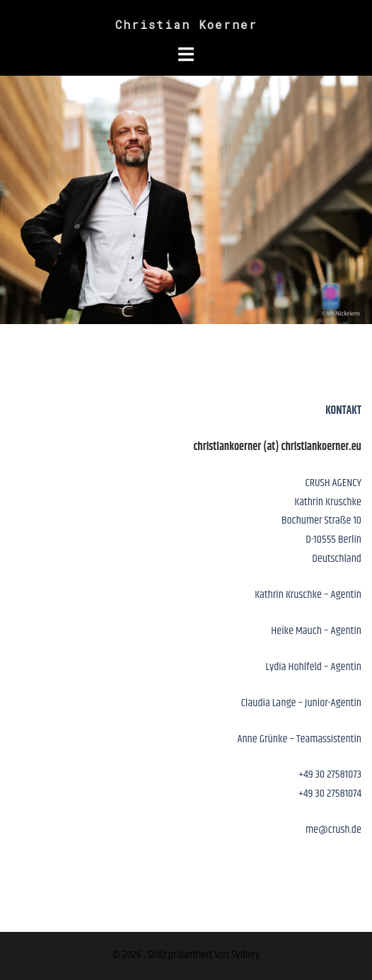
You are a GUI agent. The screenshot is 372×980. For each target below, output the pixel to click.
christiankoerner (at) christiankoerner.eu (277, 447)
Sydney (245, 955)
